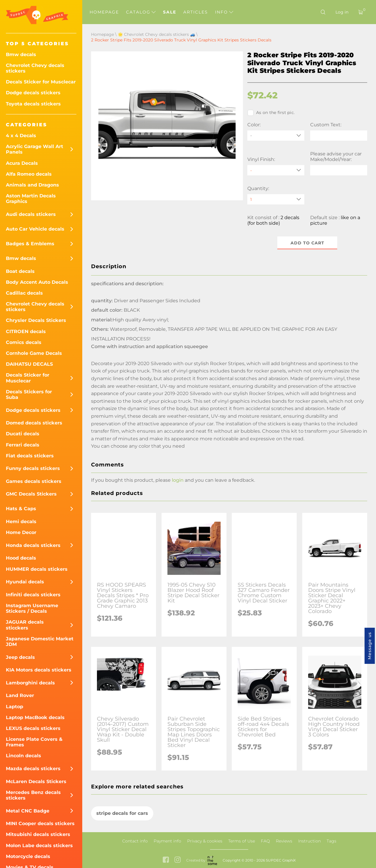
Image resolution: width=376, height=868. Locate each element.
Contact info (135, 841)
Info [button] (224, 12)
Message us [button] (370, 646)
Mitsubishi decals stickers (38, 834)
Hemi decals (21, 522)
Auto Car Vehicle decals (35, 229)
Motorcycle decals (28, 856)
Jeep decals (20, 657)
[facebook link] (166, 860)
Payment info (167, 841)
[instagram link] (178, 860)
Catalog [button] (141, 12)
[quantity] (276, 199)
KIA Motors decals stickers (39, 670)
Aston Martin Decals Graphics (31, 199)
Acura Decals (22, 163)
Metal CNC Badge (28, 811)
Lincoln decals (23, 756)
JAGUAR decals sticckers (25, 625)
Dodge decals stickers (33, 93)
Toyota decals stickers (33, 104)
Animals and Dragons (32, 185)
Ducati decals (23, 434)
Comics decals (24, 342)
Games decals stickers (34, 481)
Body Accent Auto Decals (37, 282)
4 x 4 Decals (21, 136)
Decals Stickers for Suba (29, 394)
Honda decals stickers (33, 545)
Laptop (15, 707)
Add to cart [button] (307, 243)
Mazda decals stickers (33, 769)
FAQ (265, 841)
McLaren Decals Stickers (36, 781)
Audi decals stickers (31, 214)
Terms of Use (242, 841)
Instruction (309, 841)
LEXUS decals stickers (33, 728)
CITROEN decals (26, 331)
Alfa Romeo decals (29, 174)
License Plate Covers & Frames (34, 742)
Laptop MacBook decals (35, 717)
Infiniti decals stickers (33, 595)
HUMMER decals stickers (37, 569)
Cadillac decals (24, 293)
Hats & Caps (21, 509)
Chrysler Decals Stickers (36, 320)
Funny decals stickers (33, 468)
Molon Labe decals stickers (39, 846)
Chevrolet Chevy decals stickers (35, 68)
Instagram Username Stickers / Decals (32, 608)
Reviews (284, 841)
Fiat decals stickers (30, 456)
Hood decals (21, 558)
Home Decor (21, 532)
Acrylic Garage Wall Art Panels (35, 149)
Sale (170, 12)
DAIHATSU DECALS (29, 364)
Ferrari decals (23, 445)
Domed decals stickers (34, 423)
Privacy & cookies (205, 841)
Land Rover (20, 695)
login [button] (178, 480)
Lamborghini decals (30, 683)
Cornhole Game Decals (34, 353)
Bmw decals (21, 54)
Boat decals (20, 271)
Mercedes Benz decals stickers (33, 795)
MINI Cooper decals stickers (40, 823)
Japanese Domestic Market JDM (40, 642)
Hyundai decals (25, 582)
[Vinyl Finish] (276, 170)
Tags (331, 841)
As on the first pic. (271, 113)
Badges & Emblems (30, 244)
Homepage (104, 12)
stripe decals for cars (122, 813)
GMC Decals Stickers (31, 494)
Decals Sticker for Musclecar (41, 82)
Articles (196, 12)
